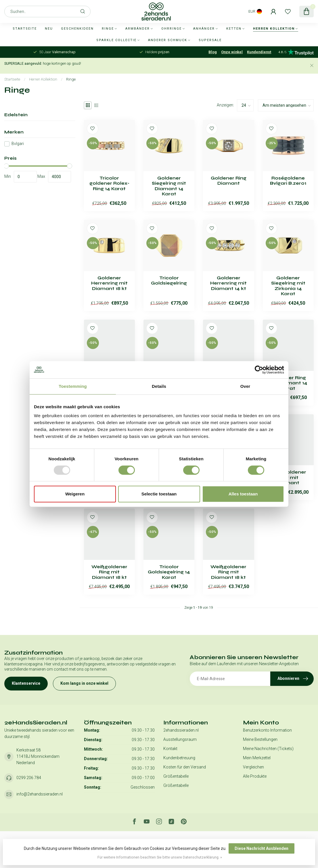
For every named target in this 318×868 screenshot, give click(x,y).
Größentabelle (176, 776)
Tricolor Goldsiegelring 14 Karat (169, 572)
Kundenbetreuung (179, 758)
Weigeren (75, 494)
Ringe (108, 29)
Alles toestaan (243, 494)
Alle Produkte (255, 776)
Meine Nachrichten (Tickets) (268, 749)
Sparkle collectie (116, 40)
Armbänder (138, 29)
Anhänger (204, 29)
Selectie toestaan (159, 494)
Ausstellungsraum (180, 739)
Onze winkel (232, 52)
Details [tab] (159, 386)
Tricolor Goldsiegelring (169, 281)
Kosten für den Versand (185, 767)
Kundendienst (259, 52)
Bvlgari (18, 144)
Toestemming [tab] (73, 386)
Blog (213, 52)
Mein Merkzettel (257, 758)
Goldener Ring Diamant (229, 181)
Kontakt (170, 749)
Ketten (234, 29)
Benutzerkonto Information (267, 730)
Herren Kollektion (274, 29)
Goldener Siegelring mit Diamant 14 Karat (169, 186)
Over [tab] (245, 386)
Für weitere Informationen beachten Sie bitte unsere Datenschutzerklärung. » (160, 857)
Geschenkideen (77, 29)
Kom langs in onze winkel (84, 683)
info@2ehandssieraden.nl (40, 794)
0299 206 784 (29, 778)
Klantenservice (26, 683)
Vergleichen (253, 767)
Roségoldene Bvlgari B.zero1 (288, 181)
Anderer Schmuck (168, 40)
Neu (49, 29)
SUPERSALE (210, 40)
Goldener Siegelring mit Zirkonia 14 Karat (288, 286)
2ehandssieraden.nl (181, 730)
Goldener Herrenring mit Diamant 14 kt (228, 283)
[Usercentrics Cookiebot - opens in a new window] (259, 370)
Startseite (25, 29)
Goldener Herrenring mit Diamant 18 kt (109, 283)
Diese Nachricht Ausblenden (262, 848)
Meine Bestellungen (260, 739)
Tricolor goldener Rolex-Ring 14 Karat (109, 183)
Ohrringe (172, 29)
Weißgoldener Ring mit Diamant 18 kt (109, 572)
